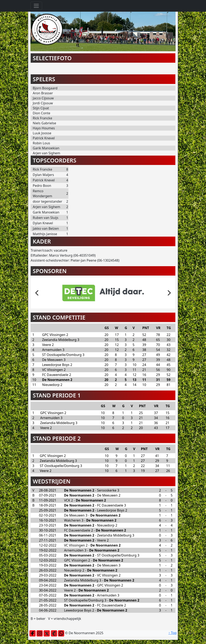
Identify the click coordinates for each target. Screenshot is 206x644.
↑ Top (173, 633)
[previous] (37, 293)
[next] (169, 293)
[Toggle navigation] (36, 6)
